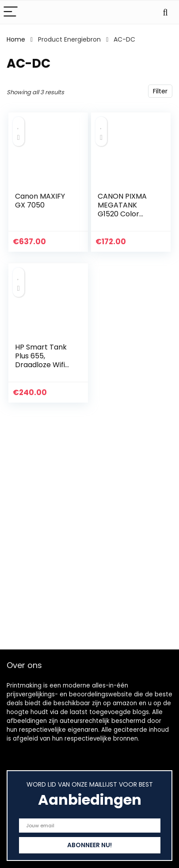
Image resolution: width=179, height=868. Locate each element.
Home (16, 39)
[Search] (165, 12)
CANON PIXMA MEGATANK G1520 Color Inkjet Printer (122, 209)
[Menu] (11, 12)
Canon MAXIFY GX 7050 (40, 201)
